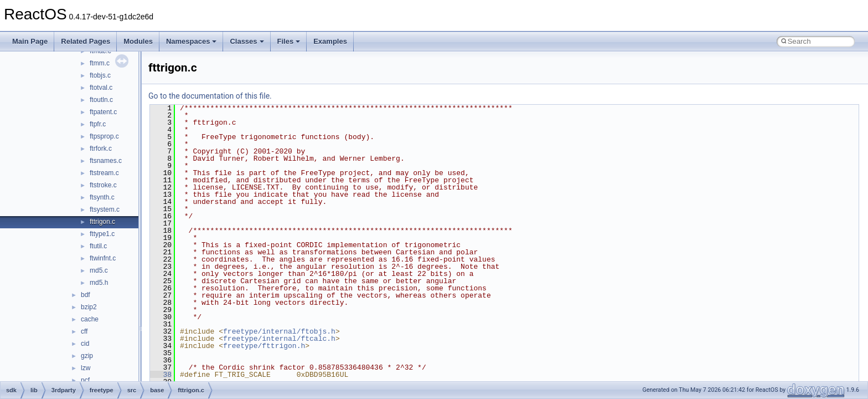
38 (161, 375)
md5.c (99, 270)
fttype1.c (102, 234)
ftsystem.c (105, 209)
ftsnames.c (106, 161)
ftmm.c (100, 63)
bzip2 (89, 307)
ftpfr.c (98, 124)
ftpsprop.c (104, 136)
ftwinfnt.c (103, 258)
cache (90, 319)
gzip (87, 356)
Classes (247, 41)
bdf (86, 295)
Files (289, 41)
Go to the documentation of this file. (210, 96)
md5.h (99, 283)
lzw (86, 368)
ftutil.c (98, 246)
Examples (330, 41)
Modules (138, 41)
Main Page (30, 41)
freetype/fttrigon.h (264, 346)
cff (84, 331)
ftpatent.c (103, 112)
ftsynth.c (102, 197)
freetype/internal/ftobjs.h (279, 331)
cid (85, 344)
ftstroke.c (103, 185)
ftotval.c (101, 88)
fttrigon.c (102, 222)
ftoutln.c (101, 100)
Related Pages (86, 41)
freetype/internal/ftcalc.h (279, 339)
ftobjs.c (100, 75)
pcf (85, 380)
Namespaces (192, 41)
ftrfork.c (101, 149)
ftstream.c (104, 173)
